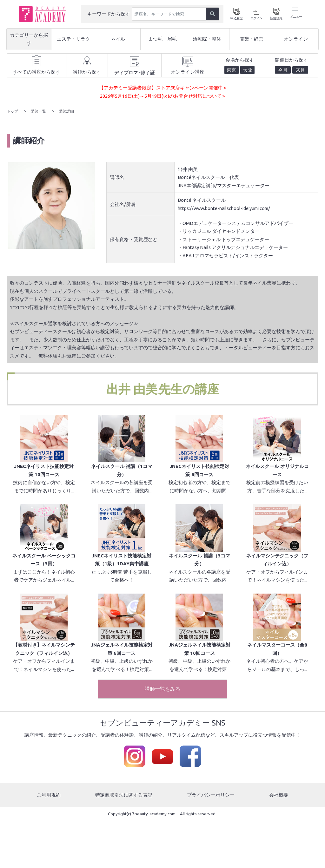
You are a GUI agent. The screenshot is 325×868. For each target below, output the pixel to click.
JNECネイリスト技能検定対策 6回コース (199, 486)
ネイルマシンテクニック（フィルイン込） (277, 591)
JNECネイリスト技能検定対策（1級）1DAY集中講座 (122, 591)
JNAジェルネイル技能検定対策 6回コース (122, 697)
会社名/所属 (123, 204)
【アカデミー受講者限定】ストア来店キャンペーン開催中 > (163, 88)
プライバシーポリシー (211, 842)
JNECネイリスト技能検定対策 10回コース (44, 486)
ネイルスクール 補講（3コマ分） (199, 591)
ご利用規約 (49, 842)
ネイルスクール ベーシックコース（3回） (44, 591)
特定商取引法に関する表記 (124, 842)
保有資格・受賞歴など (134, 238)
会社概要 (279, 842)
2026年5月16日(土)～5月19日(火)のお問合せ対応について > (162, 96)
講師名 (117, 177)
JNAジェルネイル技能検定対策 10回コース (199, 697)
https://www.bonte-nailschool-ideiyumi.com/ (227, 208)
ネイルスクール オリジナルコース (277, 486)
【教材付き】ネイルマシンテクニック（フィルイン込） (44, 697)
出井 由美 (132, 388)
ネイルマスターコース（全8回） (277, 697)
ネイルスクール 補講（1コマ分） (122, 486)
